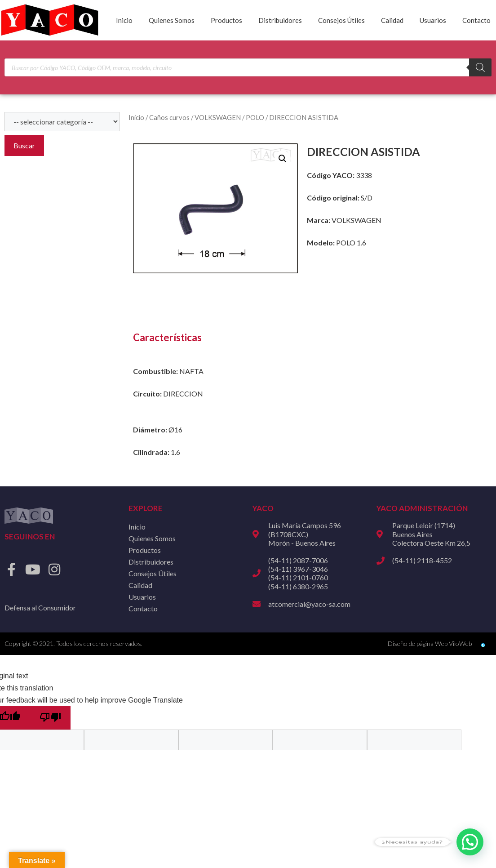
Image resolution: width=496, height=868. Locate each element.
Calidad (392, 20)
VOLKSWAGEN (218, 117)
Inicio (124, 20)
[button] (283, 159)
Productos (226, 20)
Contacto (476, 20)
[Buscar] (480, 67)
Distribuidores (280, 20)
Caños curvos (169, 117)
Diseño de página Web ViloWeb (430, 643)
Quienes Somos (172, 20)
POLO (255, 117)
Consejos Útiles (341, 20)
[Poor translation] (50, 718)
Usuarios (433, 20)
